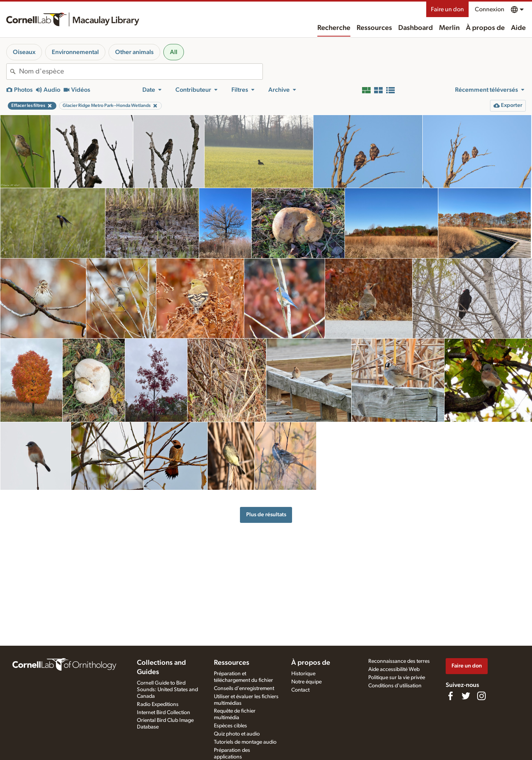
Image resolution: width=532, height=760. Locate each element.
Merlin (449, 28)
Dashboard (416, 28)
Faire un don (447, 9)
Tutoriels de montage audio (245, 742)
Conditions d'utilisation (395, 686)
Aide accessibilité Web (394, 669)
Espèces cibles (230, 726)
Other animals (134, 52)
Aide (518, 28)
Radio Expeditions (158, 704)
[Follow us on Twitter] (466, 696)
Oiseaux (24, 52)
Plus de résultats (266, 515)
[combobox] (141, 72)
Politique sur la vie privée (397, 678)
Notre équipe (306, 682)
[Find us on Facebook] (450, 696)
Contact (300, 690)
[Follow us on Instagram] (481, 696)
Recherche (334, 28)
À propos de (485, 28)
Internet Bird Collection (164, 713)
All (174, 52)
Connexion (490, 9)
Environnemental (75, 52)
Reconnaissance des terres (399, 661)
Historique (303, 674)
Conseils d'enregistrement (244, 688)
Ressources (374, 28)
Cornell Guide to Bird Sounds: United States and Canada (167, 690)
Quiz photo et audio (237, 734)
